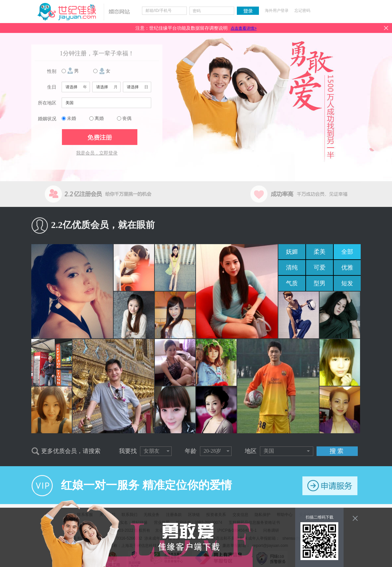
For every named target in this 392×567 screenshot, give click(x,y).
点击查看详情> (244, 28)
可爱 (320, 268)
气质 (292, 283)
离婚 (99, 118)
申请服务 (330, 486)
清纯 (292, 268)
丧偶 (127, 118)
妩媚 (292, 252)
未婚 (71, 118)
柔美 (320, 252)
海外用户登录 (277, 11)
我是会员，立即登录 (97, 153)
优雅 (347, 268)
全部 (347, 252)
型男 (320, 283)
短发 (347, 283)
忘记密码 (302, 11)
